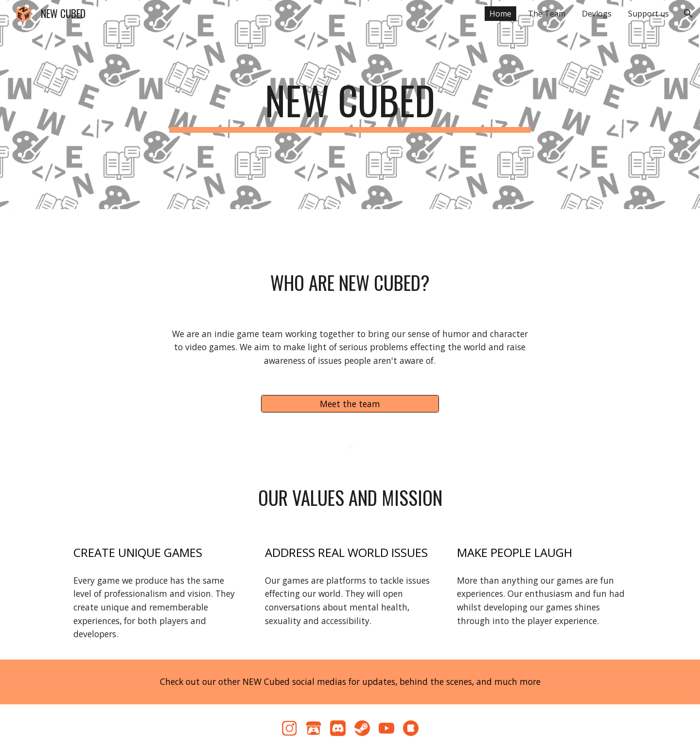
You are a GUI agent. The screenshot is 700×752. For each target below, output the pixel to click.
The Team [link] (547, 14)
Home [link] (500, 14)
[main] (350, 105)
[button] (688, 14)
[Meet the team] (350, 403)
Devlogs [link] (597, 14)
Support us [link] (648, 14)
